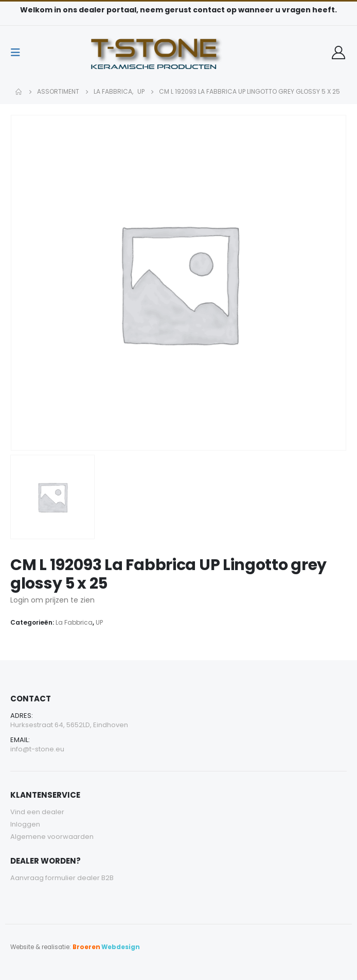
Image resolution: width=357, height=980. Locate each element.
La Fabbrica (74, 622)
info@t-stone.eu (37, 749)
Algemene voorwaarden (52, 837)
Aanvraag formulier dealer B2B (62, 878)
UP (99, 622)
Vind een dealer (37, 812)
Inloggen (25, 824)
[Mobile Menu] (19, 53)
